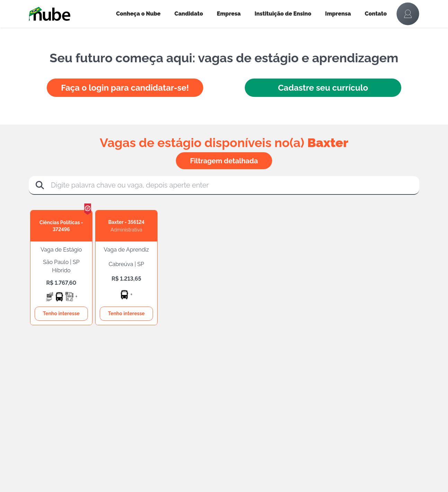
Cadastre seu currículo (323, 88)
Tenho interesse (61, 313)
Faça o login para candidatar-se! (125, 88)
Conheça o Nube (138, 14)
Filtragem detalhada (224, 161)
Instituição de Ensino (283, 14)
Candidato (189, 14)
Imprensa (338, 14)
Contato (376, 14)
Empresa (229, 14)
